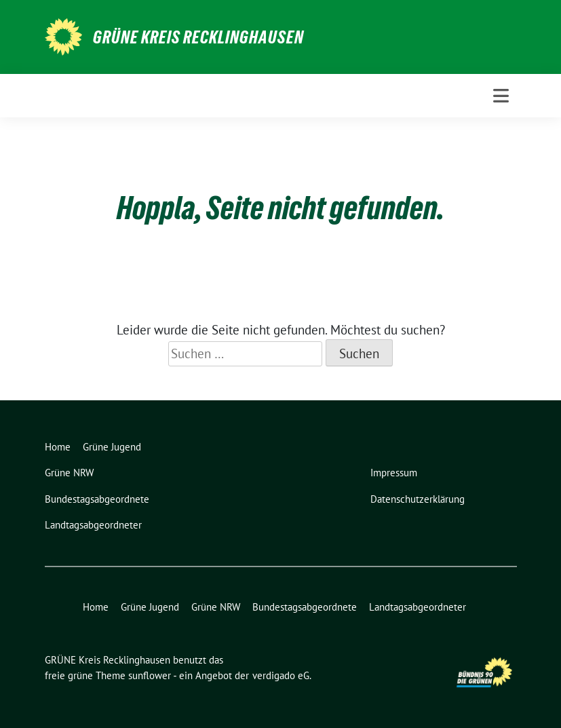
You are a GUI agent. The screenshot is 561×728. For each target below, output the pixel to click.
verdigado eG (281, 675)
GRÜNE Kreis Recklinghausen (198, 37)
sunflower (150, 675)
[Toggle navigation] (501, 96)
